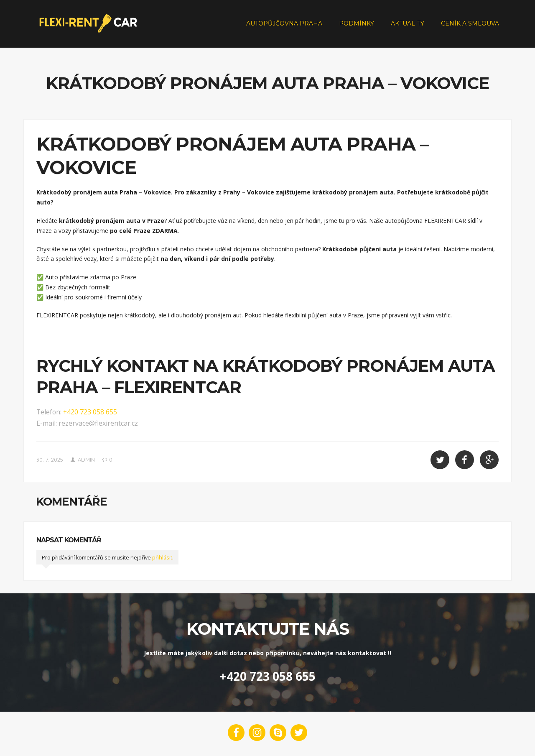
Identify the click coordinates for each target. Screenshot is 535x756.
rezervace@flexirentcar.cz (98, 423)
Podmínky (357, 23)
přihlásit (162, 558)
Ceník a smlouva (470, 23)
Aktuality (408, 23)
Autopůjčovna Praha (284, 23)
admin (86, 460)
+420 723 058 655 (90, 412)
